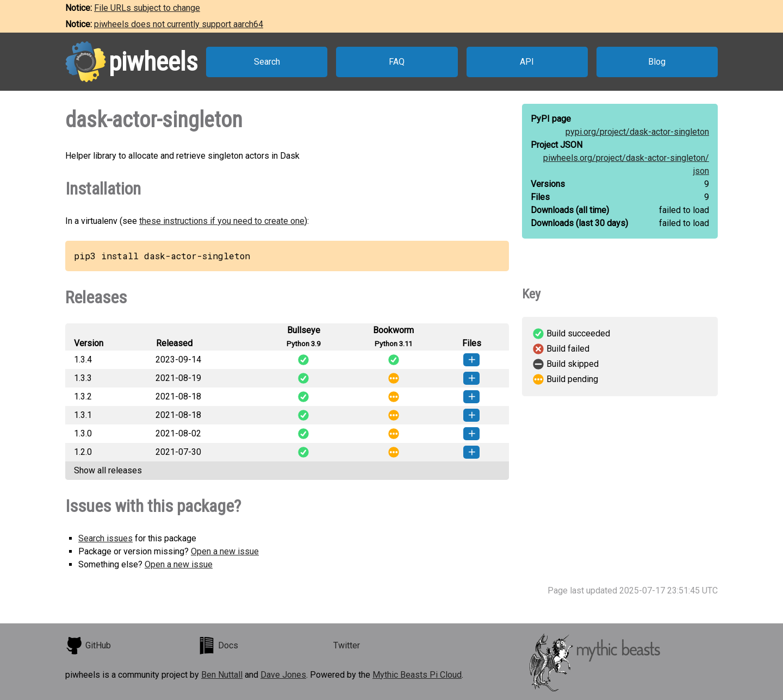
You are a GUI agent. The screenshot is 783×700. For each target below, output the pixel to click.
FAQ (397, 62)
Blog (657, 62)
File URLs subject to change (147, 8)
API (527, 62)
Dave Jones (283, 675)
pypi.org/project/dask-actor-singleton (637, 132)
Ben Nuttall (222, 675)
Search (267, 62)
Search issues (105, 538)
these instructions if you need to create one (222, 221)
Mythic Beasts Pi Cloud (417, 675)
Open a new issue (225, 551)
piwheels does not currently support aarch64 (179, 24)
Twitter (347, 645)
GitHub (88, 646)
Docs (218, 646)
